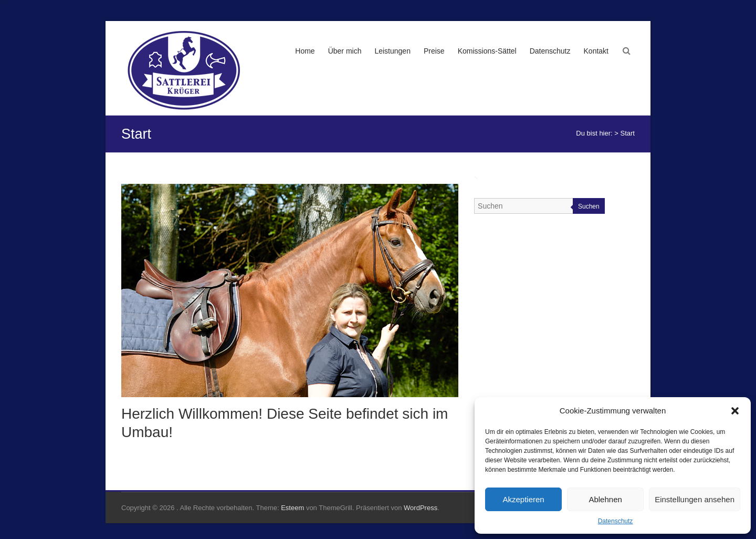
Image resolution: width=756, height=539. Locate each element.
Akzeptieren (523, 499)
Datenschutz (616, 521)
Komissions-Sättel (487, 51)
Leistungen (392, 51)
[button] (735, 411)
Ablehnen (605, 499)
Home (305, 51)
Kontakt (596, 51)
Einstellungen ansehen (695, 499)
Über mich (345, 51)
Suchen (589, 206)
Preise (434, 51)
